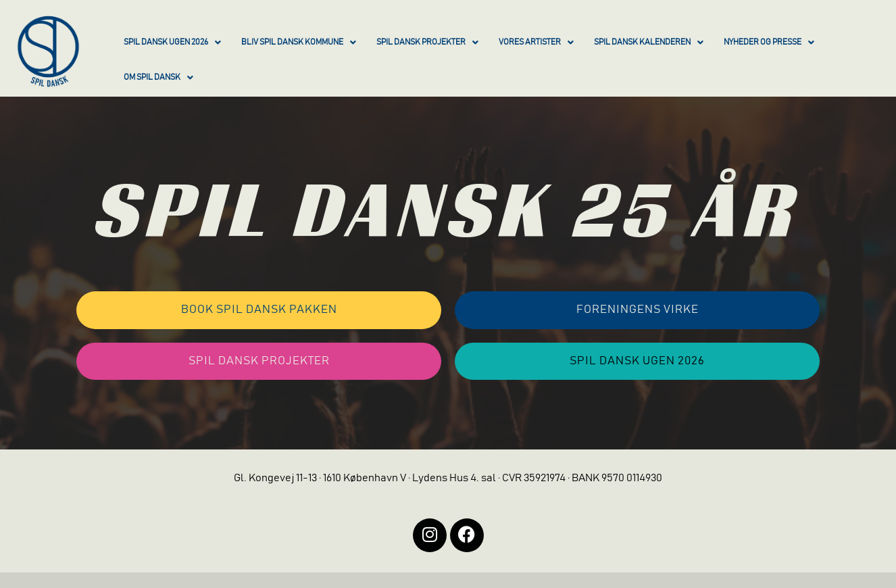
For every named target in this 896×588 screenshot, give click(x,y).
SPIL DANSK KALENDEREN (649, 43)
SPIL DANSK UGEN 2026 (172, 43)
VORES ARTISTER (536, 43)
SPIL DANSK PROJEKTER (427, 43)
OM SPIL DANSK (158, 78)
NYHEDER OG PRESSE (769, 43)
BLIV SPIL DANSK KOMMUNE (299, 43)
